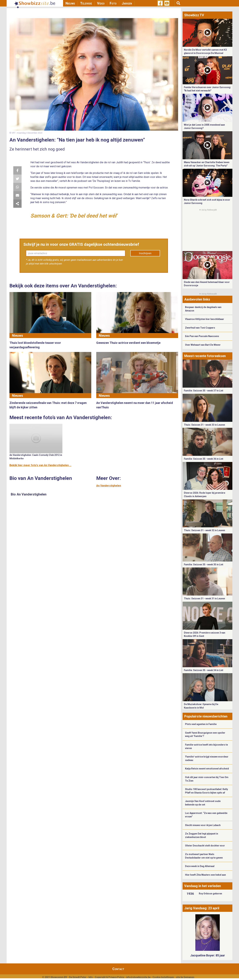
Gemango (189, 977)
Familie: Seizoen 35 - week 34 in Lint (204, 670)
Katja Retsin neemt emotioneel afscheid (207, 769)
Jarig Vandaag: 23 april (202, 908)
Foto (113, 3)
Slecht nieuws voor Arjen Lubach (203, 825)
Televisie (86, 3)
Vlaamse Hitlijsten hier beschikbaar (205, 319)
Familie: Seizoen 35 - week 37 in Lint (204, 391)
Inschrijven (145, 253)
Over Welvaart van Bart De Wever (203, 345)
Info (91, 977)
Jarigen (127, 3)
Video (101, 3)
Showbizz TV (194, 15)
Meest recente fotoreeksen (205, 356)
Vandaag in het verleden (203, 886)
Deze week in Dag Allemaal (200, 866)
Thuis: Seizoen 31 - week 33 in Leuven (204, 425)
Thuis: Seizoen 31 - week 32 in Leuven (204, 530)
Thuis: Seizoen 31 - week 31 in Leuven (204, 599)
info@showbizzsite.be (138, 977)
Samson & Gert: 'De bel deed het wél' (74, 216)
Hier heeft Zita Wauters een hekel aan (205, 875)
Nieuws (70, 3)
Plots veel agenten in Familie (201, 724)
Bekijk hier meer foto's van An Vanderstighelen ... (40, 465)
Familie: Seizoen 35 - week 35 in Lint (204, 565)
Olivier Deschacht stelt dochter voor (205, 846)
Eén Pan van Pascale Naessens (202, 336)
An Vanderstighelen (109, 486)
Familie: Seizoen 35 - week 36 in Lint (204, 459)
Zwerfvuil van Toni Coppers (200, 328)
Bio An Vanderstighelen (29, 494)
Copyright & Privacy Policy (109, 977)
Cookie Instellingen (163, 977)
